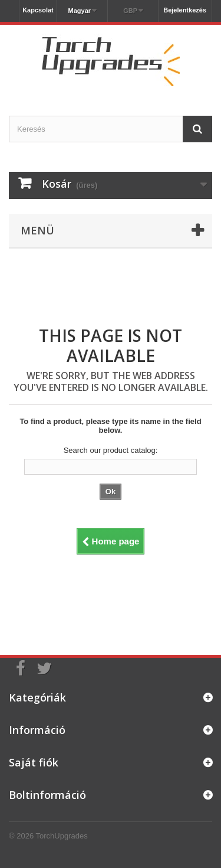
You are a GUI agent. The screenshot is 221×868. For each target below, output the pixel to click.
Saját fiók (34, 762)
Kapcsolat (38, 10)
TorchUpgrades (62, 836)
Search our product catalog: (111, 450)
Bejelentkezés (185, 10)
